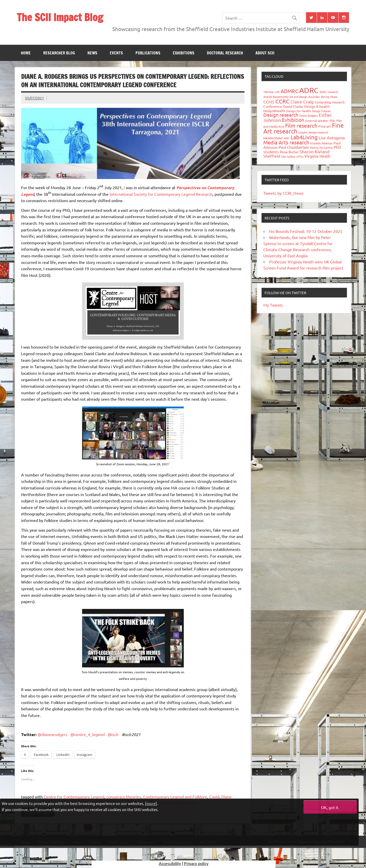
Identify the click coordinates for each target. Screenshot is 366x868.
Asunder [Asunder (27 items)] (314, 97)
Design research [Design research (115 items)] (281, 115)
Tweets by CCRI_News (283, 193)
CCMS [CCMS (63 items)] (269, 102)
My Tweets (273, 305)
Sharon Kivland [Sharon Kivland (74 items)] (315, 151)
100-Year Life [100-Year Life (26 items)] (271, 92)
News (92, 53)
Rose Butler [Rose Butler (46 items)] (289, 152)
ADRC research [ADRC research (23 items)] (329, 92)
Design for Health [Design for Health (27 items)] (299, 111)
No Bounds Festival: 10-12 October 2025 (306, 231)
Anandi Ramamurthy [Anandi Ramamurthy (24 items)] (276, 97)
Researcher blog (59, 53)
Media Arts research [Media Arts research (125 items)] (286, 142)
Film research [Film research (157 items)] (301, 125)
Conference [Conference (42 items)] (273, 106)
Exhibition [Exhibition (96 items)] (293, 120)
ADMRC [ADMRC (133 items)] (289, 91)
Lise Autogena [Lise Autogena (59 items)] (332, 138)
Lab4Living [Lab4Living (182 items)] (304, 137)
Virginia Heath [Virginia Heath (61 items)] (317, 156)
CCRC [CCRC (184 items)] (282, 101)
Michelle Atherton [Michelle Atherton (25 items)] (321, 143)
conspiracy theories (124, 797)
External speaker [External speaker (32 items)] (317, 121)
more (151, 803)
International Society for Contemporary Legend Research (161, 194)
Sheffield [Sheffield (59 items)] (272, 156)
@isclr (113, 734)
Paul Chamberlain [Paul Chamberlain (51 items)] (294, 147)
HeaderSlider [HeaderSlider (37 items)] (273, 138)
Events (116, 53)
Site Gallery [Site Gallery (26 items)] (288, 156)
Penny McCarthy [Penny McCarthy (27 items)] (321, 147)
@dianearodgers (52, 734)
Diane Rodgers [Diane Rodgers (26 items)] (309, 115)
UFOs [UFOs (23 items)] (300, 156)
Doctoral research (225, 53)
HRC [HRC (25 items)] (287, 138)
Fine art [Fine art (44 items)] (325, 126)
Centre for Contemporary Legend (74, 797)
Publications (148, 53)
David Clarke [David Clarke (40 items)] (293, 106)
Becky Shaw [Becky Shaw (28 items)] (329, 97)
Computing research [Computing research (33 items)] (330, 102)
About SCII (265, 53)
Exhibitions (184, 53)
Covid (214, 797)
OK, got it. (330, 807)
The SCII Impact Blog (60, 17)
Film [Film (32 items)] (332, 121)
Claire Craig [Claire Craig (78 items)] (302, 102)
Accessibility (170, 864)
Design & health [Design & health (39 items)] (317, 106)
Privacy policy (196, 864)
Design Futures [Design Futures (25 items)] (321, 111)
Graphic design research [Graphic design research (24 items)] (313, 132)
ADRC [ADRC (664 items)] (309, 90)
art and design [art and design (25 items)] (298, 97)
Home (26, 53)
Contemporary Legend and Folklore (175, 797)
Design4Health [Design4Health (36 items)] (274, 111)
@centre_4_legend (88, 734)
